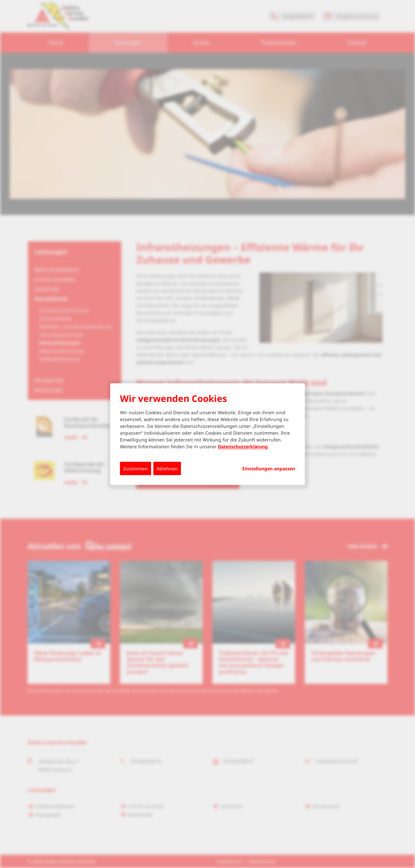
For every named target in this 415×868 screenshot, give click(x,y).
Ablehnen (167, 468)
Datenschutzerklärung (243, 446)
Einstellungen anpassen (269, 468)
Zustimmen (136, 468)
